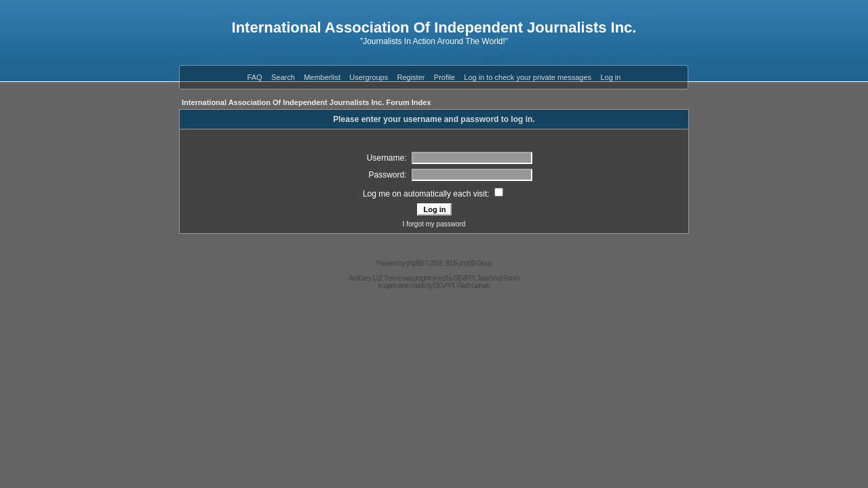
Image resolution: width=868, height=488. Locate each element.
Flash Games (473, 286)
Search (283, 77)
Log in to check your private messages (528, 77)
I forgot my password (434, 224)
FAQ (255, 77)
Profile (445, 77)
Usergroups (369, 77)
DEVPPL (465, 278)
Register (411, 77)
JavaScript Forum (498, 278)
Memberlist (322, 77)
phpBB (415, 263)
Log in (610, 77)
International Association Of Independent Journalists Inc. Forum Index (307, 102)
